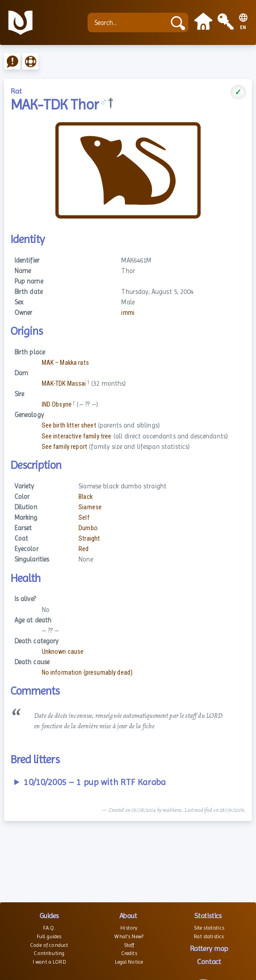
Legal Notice (129, 962)
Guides (49, 916)
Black (86, 497)
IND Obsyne (57, 405)
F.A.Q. (49, 928)
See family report (64, 447)
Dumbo (88, 528)
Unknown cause (63, 652)
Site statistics (209, 928)
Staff (129, 945)
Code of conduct (49, 945)
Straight (89, 539)
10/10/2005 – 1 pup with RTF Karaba (95, 782)
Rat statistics (209, 936)
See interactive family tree (77, 436)
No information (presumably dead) (87, 673)
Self (84, 518)
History (129, 928)
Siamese (90, 507)
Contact (209, 962)
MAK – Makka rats (65, 363)
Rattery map (209, 948)
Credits (129, 953)
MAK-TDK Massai (64, 384)
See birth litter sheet (69, 425)
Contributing (49, 953)
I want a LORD (49, 962)
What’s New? (129, 936)
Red (84, 549)
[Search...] (129, 22)
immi (128, 313)
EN (243, 28)
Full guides (49, 936)
